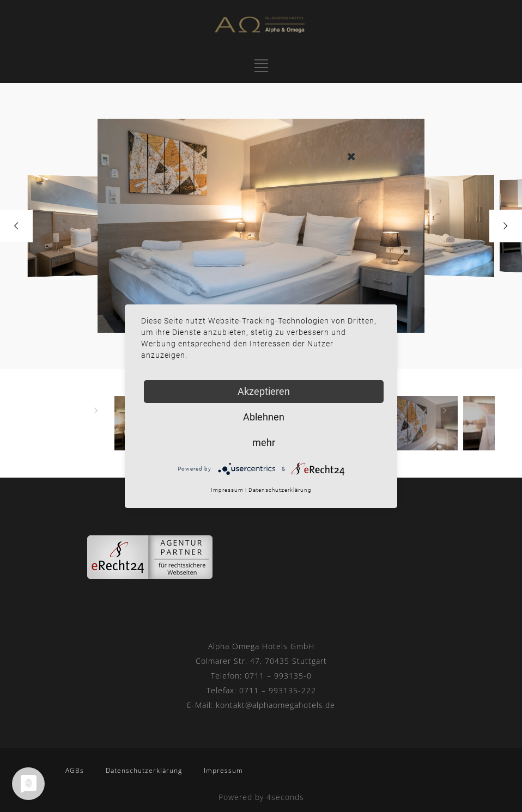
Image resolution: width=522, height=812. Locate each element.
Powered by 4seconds (261, 797)
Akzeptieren (264, 391)
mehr (264, 442)
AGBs (75, 770)
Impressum (223, 770)
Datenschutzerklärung (144, 770)
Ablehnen (264, 417)
